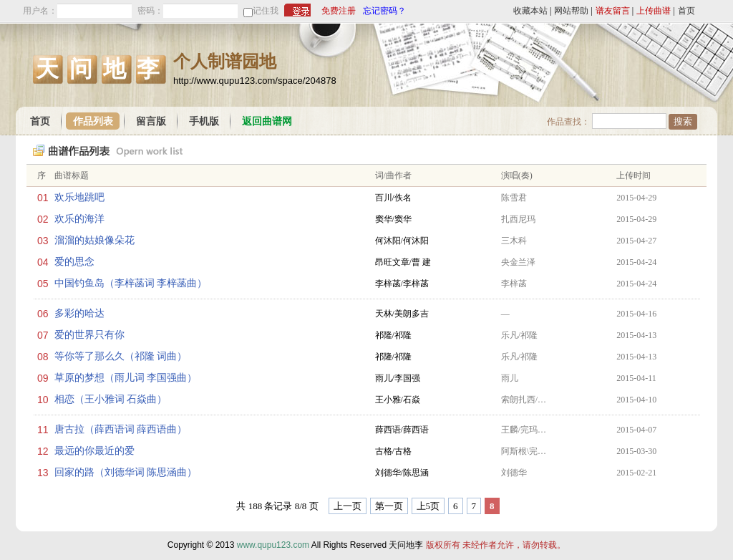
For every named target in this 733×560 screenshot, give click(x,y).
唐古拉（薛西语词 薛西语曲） (121, 429)
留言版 (151, 121)
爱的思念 (74, 262)
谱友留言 (613, 11)
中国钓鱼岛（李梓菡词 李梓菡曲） (131, 283)
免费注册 (339, 11)
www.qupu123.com (273, 545)
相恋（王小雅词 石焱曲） (111, 399)
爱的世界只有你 (89, 335)
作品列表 (93, 121)
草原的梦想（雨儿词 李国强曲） (126, 378)
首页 (686, 11)
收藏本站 (530, 11)
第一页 (389, 506)
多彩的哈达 (79, 313)
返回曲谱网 (267, 121)
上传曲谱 (654, 11)
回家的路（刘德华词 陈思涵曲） (126, 472)
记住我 (266, 11)
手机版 (204, 121)
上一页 (348, 506)
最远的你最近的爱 (94, 451)
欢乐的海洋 (79, 219)
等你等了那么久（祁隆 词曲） (121, 356)
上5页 (428, 506)
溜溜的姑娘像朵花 (94, 240)
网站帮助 (571, 11)
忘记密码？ (384, 11)
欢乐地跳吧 (79, 197)
